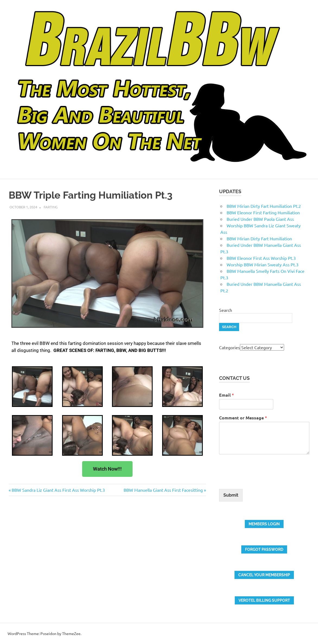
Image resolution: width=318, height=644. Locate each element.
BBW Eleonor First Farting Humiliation (263, 212)
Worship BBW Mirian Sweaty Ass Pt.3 (263, 264)
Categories (229, 347)
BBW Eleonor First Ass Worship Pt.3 (261, 258)
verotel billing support (264, 600)
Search (226, 310)
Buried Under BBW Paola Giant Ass (260, 219)
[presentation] (260, 480)
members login (264, 524)
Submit (231, 495)
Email (227, 395)
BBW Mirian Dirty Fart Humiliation (259, 238)
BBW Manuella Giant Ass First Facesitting (163, 490)
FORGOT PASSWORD (264, 549)
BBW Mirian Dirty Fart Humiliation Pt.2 (264, 206)
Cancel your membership (264, 575)
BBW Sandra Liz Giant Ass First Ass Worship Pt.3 (58, 490)
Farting (51, 207)
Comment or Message (243, 418)
